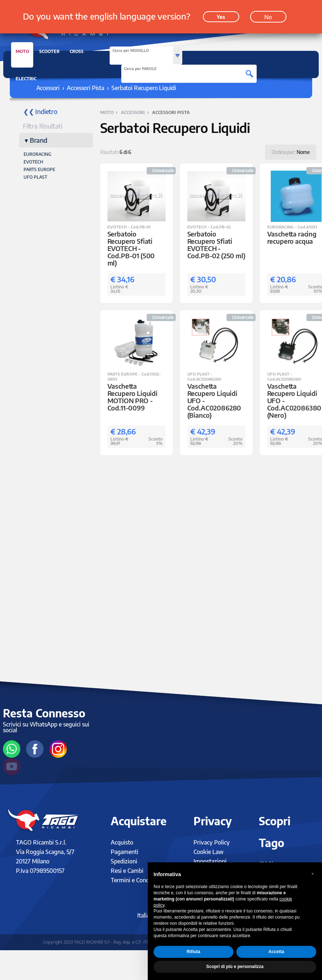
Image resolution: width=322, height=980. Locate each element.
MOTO (22, 53)
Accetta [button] (276, 952)
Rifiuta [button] (193, 952)
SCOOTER (49, 51)
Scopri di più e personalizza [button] (235, 967)
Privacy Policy (212, 842)
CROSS (77, 51)
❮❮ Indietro (40, 111)
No (268, 16)
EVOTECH (33, 162)
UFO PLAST (35, 177)
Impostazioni (210, 861)
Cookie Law (209, 852)
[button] (313, 874)
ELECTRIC (26, 79)
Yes (221, 15)
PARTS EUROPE (39, 169)
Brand (38, 140)
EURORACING (37, 154)
